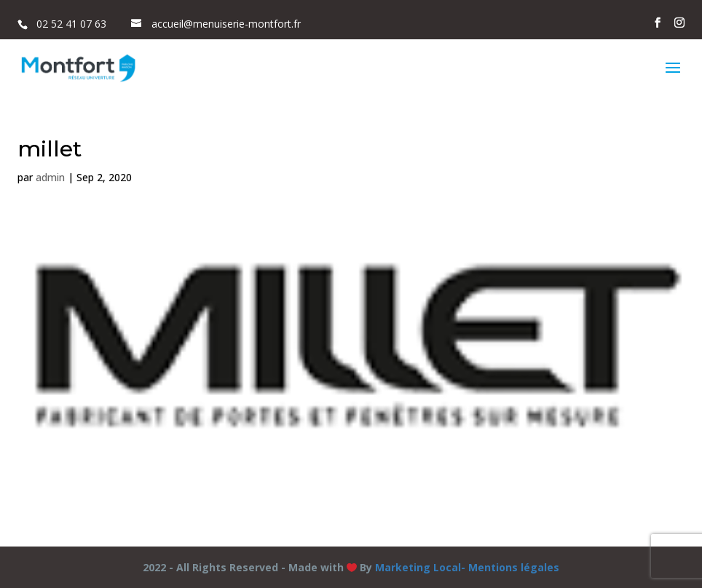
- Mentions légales (510, 567)
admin (50, 177)
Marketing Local (418, 567)
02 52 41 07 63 (71, 24)
